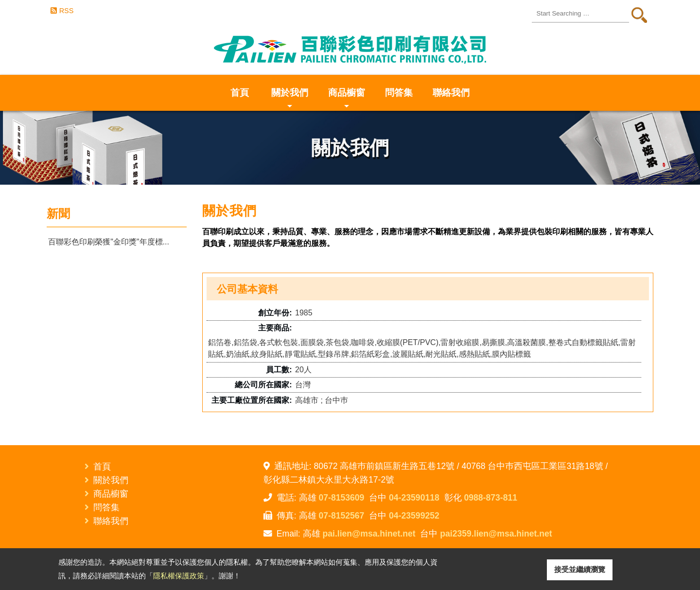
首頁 (240, 93)
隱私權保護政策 (179, 576)
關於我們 (290, 99)
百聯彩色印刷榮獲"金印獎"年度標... (109, 242)
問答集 (399, 93)
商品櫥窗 (347, 99)
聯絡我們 (451, 93)
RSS (67, 11)
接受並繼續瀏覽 (580, 569)
